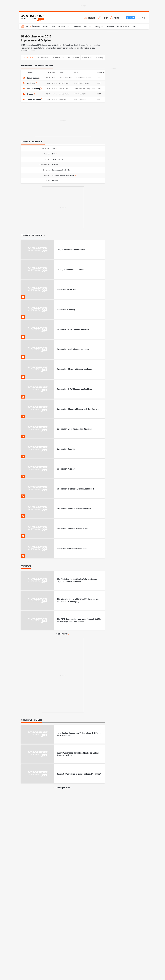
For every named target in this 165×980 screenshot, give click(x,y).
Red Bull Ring (73, 59)
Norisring (99, 59)
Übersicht (36, 27)
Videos (46, 27)
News (53, 27)
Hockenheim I (43, 59)
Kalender (111, 27)
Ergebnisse (76, 27)
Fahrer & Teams (123, 27)
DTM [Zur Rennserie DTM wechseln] (54, 150)
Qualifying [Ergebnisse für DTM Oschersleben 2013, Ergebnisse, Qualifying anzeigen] (31, 84)
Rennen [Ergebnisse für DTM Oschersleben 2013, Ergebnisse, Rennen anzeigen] (30, 95)
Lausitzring (87, 59)
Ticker (105, 18)
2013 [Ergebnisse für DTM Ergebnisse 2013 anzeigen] (54, 155)
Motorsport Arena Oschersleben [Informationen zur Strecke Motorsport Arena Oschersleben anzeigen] (63, 177)
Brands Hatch (59, 59)
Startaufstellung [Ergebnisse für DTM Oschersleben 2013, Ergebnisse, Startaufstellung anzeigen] (34, 90)
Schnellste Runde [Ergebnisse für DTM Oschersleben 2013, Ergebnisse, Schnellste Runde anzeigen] (34, 101)
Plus (130, 18)
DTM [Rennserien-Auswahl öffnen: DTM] (27, 27)
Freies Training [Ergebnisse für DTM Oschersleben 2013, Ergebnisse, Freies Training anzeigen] (33, 79)
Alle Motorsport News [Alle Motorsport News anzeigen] (62, 789)
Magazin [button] (92, 18)
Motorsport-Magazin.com (34, 18)
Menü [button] (144, 18)
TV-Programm (99, 27)
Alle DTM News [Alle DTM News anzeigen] (62, 635)
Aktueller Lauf (64, 27)
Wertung (87, 27)
